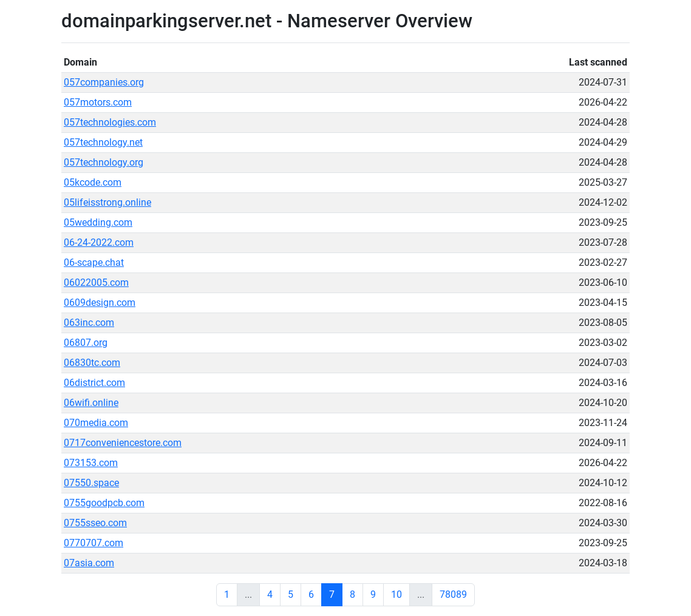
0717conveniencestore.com (123, 443)
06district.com (94, 383)
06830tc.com (92, 363)
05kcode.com (93, 182)
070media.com (96, 423)
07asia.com (89, 563)
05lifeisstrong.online (107, 202)
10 (397, 594)
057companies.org (104, 82)
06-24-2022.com (99, 242)
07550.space (91, 483)
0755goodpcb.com (104, 503)
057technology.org (104, 162)
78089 (453, 594)
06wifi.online (91, 403)
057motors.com (98, 102)
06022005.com (96, 283)
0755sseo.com (95, 523)
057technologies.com (110, 122)
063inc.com (89, 323)
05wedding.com (98, 222)
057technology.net (103, 142)
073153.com (91, 463)
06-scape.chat (94, 262)
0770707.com (94, 543)
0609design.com (100, 303)
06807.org (86, 343)
